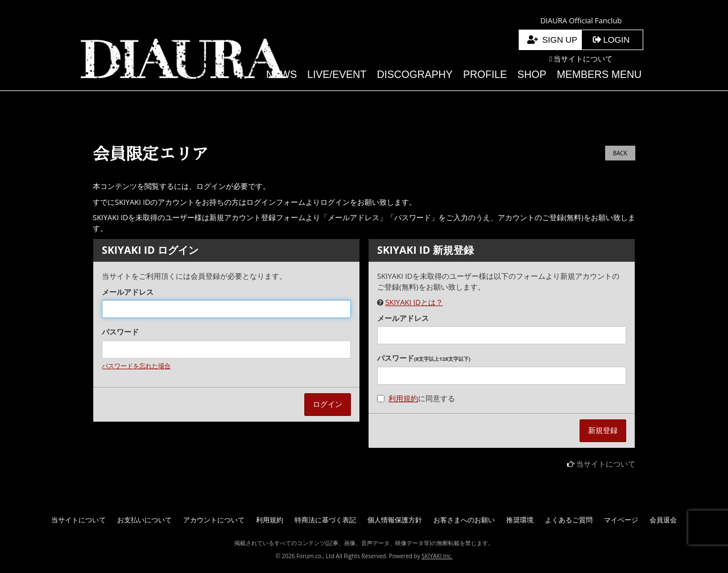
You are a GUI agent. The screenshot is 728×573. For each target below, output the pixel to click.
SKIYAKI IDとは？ (414, 302)
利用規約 (403, 398)
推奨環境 (520, 520)
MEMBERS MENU (599, 75)
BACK (620, 153)
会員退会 (663, 520)
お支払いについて (144, 520)
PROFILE (485, 75)
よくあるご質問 (569, 520)
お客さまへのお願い (464, 520)
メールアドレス (128, 292)
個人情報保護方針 (395, 520)
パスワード (120, 332)
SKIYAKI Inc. (437, 556)
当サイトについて (606, 464)
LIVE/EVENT (337, 75)
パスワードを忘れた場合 (136, 366)
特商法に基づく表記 (325, 520)
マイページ (621, 520)
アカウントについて (214, 520)
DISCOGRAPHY (415, 75)
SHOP (532, 75)
